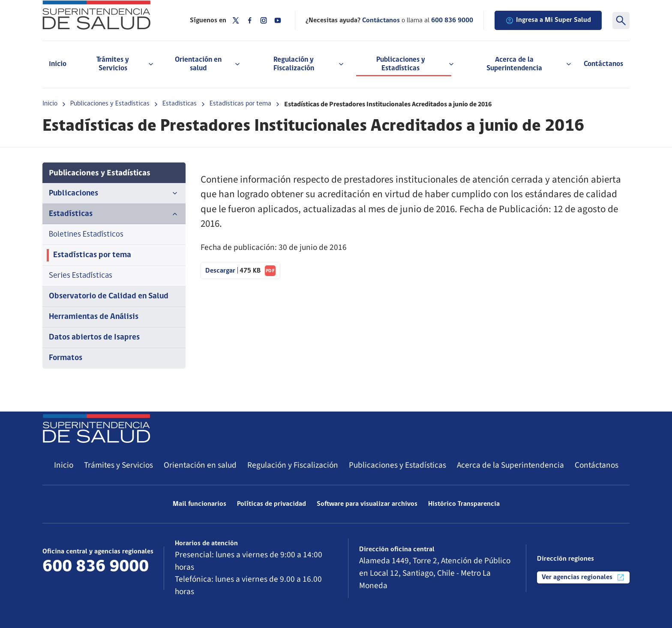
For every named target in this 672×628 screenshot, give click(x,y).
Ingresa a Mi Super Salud (548, 21)
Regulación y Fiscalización (293, 465)
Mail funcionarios (199, 504)
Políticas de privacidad (271, 504)
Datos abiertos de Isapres (94, 338)
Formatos (66, 358)
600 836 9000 (452, 21)
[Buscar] (621, 21)
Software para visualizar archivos (367, 504)
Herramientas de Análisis (94, 317)
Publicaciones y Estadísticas (110, 104)
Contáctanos (603, 64)
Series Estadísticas (81, 276)
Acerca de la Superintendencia (510, 465)
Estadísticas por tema (240, 104)
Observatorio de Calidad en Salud (109, 296)
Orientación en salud (200, 465)
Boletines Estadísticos (86, 235)
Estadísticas (180, 104)
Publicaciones (114, 193)
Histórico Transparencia (464, 504)
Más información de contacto (94, 583)
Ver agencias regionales (583, 577)
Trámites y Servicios (118, 465)
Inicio (58, 64)
